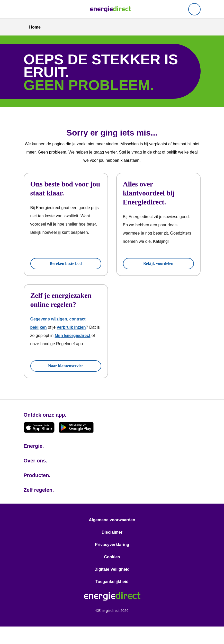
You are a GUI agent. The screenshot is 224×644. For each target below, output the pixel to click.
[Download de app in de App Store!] (39, 445)
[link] (111, 9)
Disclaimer (112, 550)
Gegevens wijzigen (49, 328)
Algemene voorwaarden (112, 537)
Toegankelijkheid (112, 599)
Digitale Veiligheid (112, 587)
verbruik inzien (74, 336)
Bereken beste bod (66, 264)
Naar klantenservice (66, 383)
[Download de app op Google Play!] (76, 445)
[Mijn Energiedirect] (194, 9)
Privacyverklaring (112, 562)
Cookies (112, 574)
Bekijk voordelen (158, 264)
